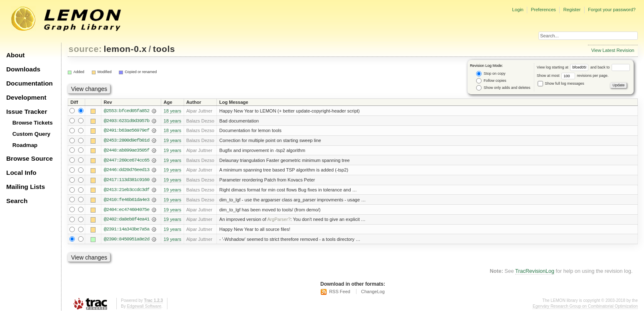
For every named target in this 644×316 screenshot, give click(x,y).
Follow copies (491, 81)
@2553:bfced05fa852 (127, 111)
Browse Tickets (33, 123)
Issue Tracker (27, 111)
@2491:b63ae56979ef (127, 131)
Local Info (21, 173)
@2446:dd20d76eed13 (127, 171)
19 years (172, 141)
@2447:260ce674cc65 (127, 161)
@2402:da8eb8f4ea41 (127, 220)
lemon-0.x (125, 49)
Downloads (23, 69)
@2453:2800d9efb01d (127, 141)
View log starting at (564, 67)
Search (17, 201)
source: (85, 49)
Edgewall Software (144, 307)
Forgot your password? (612, 10)
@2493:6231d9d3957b (127, 121)
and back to (610, 67)
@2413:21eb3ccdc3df (127, 191)
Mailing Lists (26, 187)
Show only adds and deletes (503, 88)
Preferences (543, 10)
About (15, 55)
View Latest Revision (613, 50)
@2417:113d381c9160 (127, 181)
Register (572, 10)
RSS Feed (340, 293)
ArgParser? (279, 220)
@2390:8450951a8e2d (127, 240)
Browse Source (29, 158)
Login (517, 10)
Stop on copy (491, 74)
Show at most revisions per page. (573, 76)
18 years (172, 111)
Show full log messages (561, 83)
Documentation (29, 83)
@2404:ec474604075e (127, 211)
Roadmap (25, 145)
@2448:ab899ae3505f (127, 151)
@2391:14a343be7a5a (127, 230)
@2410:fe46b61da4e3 (127, 201)
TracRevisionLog (535, 273)
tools (164, 49)
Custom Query (32, 134)
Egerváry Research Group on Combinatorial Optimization (585, 307)
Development (26, 97)
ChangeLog (373, 293)
